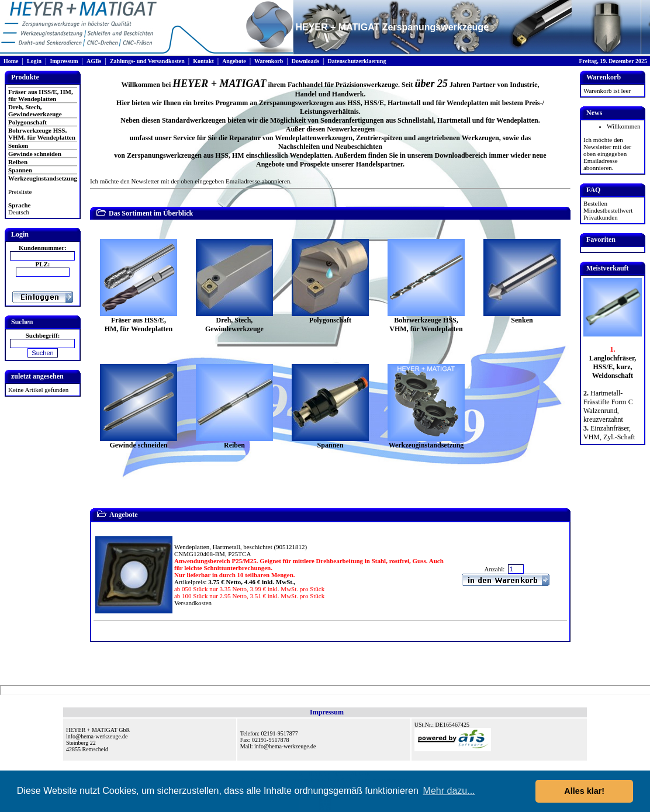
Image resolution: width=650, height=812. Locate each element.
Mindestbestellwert (608, 210)
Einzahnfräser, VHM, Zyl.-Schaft (609, 433)
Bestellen (595, 203)
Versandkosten (193, 603)
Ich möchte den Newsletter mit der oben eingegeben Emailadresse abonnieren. (191, 181)
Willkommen (624, 126)
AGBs (94, 61)
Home (11, 61)
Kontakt (203, 61)
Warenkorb (269, 61)
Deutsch (19, 212)
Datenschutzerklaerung (357, 61)
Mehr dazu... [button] (449, 791)
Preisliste (20, 192)
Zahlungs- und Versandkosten (147, 61)
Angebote (234, 61)
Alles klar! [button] (584, 791)
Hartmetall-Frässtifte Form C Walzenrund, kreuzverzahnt (608, 406)
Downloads (305, 61)
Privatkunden (601, 217)
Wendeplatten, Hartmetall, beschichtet (223, 547)
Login (34, 61)
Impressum (64, 61)
